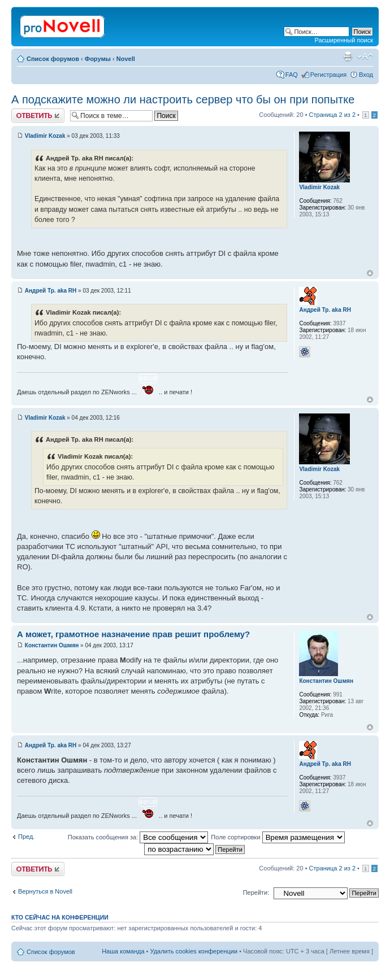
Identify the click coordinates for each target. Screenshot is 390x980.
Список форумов (53, 59)
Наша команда (123, 951)
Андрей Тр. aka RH (51, 291)
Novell (126, 59)
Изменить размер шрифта (365, 56)
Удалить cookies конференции (194, 951)
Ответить (38, 116)
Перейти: (256, 892)
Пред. (26, 837)
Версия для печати (348, 56)
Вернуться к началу (370, 273)
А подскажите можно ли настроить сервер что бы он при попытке (183, 99)
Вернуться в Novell (45, 891)
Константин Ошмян (52, 645)
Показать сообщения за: (138, 837)
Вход (366, 75)
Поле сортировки (278, 837)
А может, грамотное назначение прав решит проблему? (133, 634)
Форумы (98, 59)
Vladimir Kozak (45, 136)
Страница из (332, 115)
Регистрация (328, 75)
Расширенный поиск (344, 40)
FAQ (292, 75)
